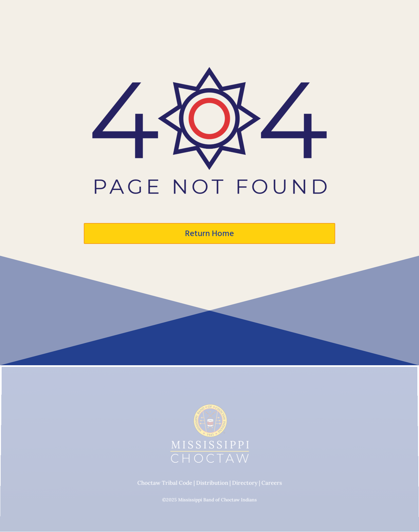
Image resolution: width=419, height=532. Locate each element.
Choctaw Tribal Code (164, 483)
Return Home (209, 233)
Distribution (212, 483)
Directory (245, 483)
